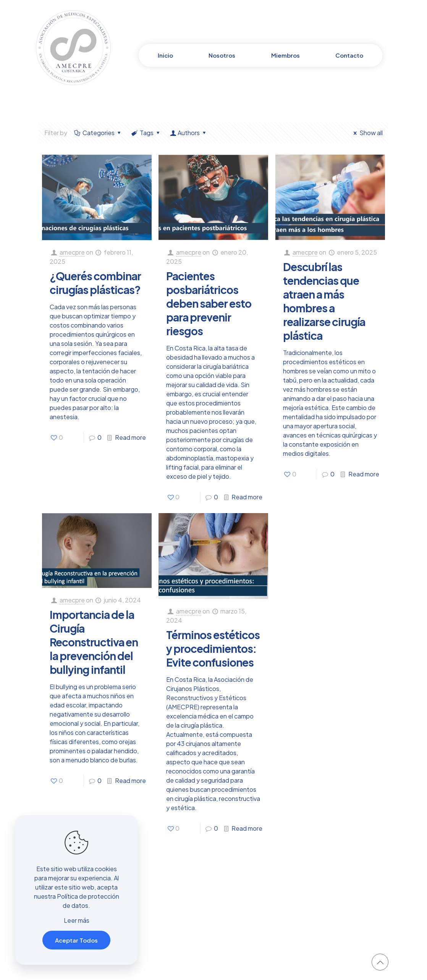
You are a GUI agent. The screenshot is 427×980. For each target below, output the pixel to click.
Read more (130, 437)
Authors (189, 133)
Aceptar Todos (76, 940)
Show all (367, 133)
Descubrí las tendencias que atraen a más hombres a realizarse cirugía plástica (324, 301)
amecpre (72, 252)
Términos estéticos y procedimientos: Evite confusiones (213, 648)
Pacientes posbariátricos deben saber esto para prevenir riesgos (209, 303)
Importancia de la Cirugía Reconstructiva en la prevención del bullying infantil (94, 642)
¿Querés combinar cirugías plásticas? (95, 283)
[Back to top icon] (380, 962)
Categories (98, 133)
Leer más (77, 920)
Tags (146, 133)
